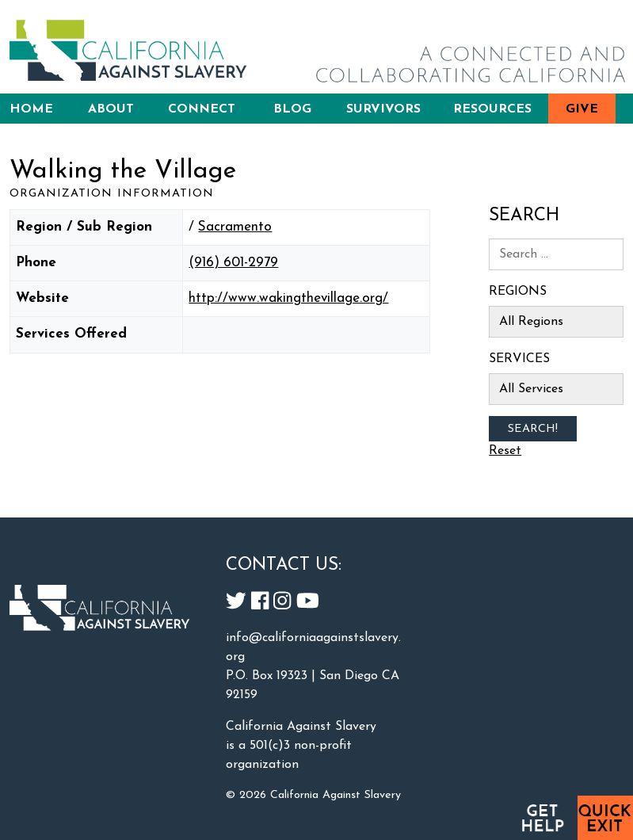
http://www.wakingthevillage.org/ (288, 298)
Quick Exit (605, 818)
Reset (505, 451)
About (111, 109)
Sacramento (235, 227)
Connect (202, 109)
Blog (292, 109)
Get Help (542, 818)
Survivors (383, 109)
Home (31, 109)
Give (582, 109)
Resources (492, 109)
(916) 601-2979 (233, 263)
